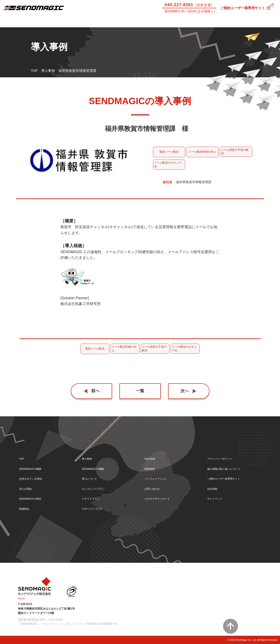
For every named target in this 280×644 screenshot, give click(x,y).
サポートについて (158, 21)
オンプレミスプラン (97, 486)
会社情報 (214, 486)
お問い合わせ (263, 21)
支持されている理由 (35, 475)
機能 (88, 21)
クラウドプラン (94, 497)
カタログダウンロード (162, 497)
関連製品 (26, 508)
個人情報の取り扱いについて (230, 464)
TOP (34, 71)
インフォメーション (160, 475)
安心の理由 (28, 486)
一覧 (140, 391)
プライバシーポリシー (224, 453)
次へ (183, 391)
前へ (97, 391)
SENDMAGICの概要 (35, 464)
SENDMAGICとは (17, 21)
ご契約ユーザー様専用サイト (243, 8)
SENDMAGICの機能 (97, 464)
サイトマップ (218, 497)
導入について (122, 21)
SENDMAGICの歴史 (35, 497)
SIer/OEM (192, 21)
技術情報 (227, 21)
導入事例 (53, 21)
